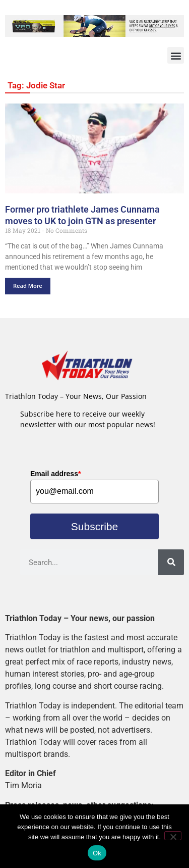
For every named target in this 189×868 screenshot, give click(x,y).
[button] (176, 55)
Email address (55, 474)
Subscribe (94, 526)
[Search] (171, 562)
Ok (97, 853)
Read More (28, 286)
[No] (173, 836)
